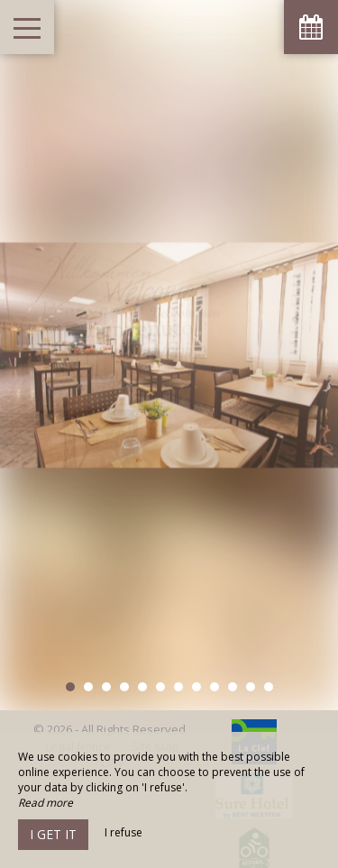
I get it (53, 834)
